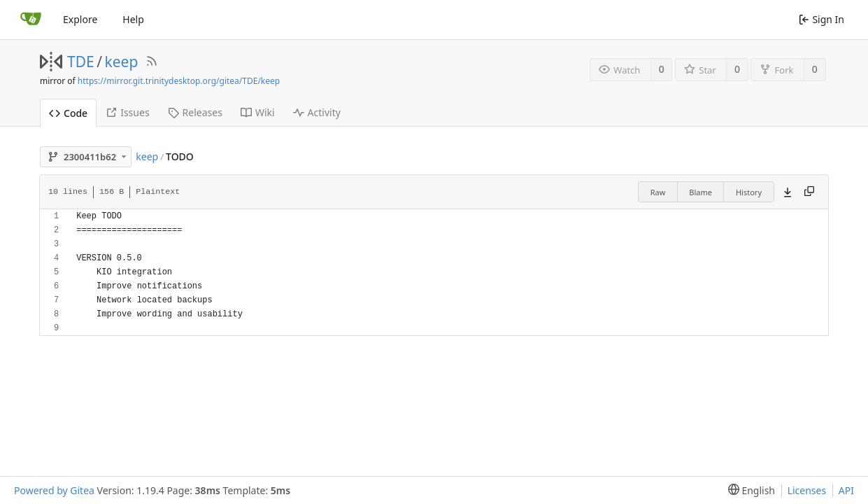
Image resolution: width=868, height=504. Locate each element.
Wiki (258, 112)
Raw (658, 192)
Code (68, 113)
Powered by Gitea (54, 490)
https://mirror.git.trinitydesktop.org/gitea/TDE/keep (179, 81)
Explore (80, 19)
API (846, 490)
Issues (127, 112)
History (749, 192)
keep (122, 62)
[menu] (749, 490)
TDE (81, 62)
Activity (317, 112)
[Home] (31, 20)
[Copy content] (809, 192)
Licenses (807, 490)
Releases (195, 112)
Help (133, 19)
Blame (700, 192)
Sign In (821, 19)
